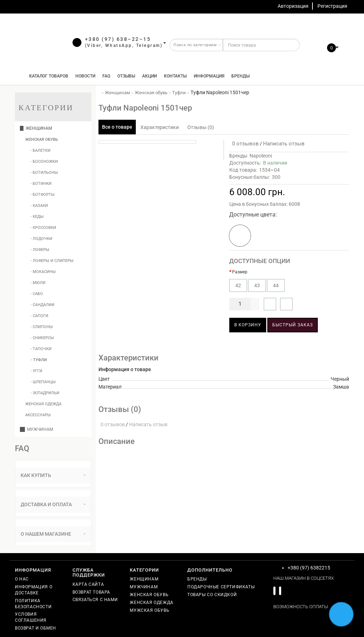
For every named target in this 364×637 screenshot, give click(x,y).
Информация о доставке (34, 590)
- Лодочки (41, 239)
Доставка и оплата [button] (53, 504)
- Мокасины (43, 272)
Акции (149, 76)
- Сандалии (42, 305)
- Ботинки (41, 184)
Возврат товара (91, 592)
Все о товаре (117, 127)
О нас (22, 579)
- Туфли (39, 360)
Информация (209, 76)
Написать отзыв (284, 144)
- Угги (36, 371)
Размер (240, 272)
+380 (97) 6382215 (309, 568)
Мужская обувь (149, 610)
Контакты (175, 76)
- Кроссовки (43, 228)
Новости (85, 76)
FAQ (106, 76)
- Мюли (38, 283)
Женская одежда (43, 404)
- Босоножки (44, 162)
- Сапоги (39, 316)
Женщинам (36, 128)
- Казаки (39, 206)
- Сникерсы (42, 338)
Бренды (240, 76)
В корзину (248, 325)
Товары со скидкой (212, 595)
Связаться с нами (95, 600)
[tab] (53, 475)
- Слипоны (42, 327)
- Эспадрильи (45, 393)
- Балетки (41, 151)
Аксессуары (38, 415)
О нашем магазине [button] (53, 534)
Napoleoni (261, 156)
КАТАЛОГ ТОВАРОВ (47, 76)
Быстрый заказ (293, 325)
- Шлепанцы (43, 382)
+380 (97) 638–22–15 (118, 39)
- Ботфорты (43, 195)
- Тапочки (41, 349)
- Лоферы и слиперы (52, 261)
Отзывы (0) (201, 127)
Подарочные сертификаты (221, 587)
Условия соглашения (31, 617)
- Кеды (37, 217)
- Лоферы (40, 250)
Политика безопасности (33, 604)
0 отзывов (244, 144)
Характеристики (160, 127)
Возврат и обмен (36, 628)
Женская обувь (42, 140)
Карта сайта (88, 584)
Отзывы (126, 76)
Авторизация (293, 6)
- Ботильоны (44, 173)
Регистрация (332, 6)
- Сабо (37, 294)
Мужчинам (36, 429)
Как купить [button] (53, 475)
